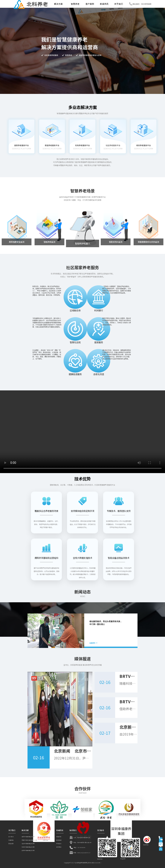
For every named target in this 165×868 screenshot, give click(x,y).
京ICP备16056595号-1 (95, 863)
